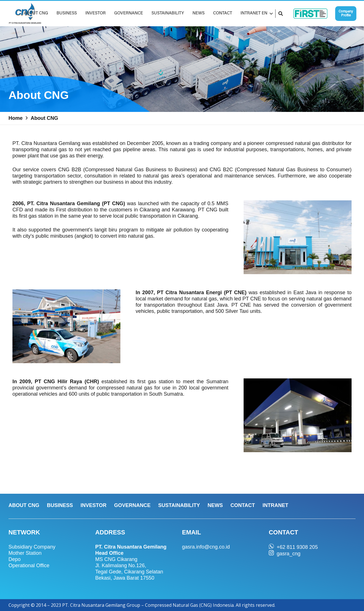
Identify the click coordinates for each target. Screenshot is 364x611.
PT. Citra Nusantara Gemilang (46, 143)
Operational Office (29, 565)
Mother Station (25, 553)
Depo (15, 559)
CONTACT (243, 505)
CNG (64, 170)
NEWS (215, 505)
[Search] (280, 14)
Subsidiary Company (32, 547)
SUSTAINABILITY (179, 505)
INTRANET (275, 505)
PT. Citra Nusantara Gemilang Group (101, 605)
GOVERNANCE (132, 505)
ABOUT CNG (24, 505)
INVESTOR (94, 505)
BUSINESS (60, 505)
